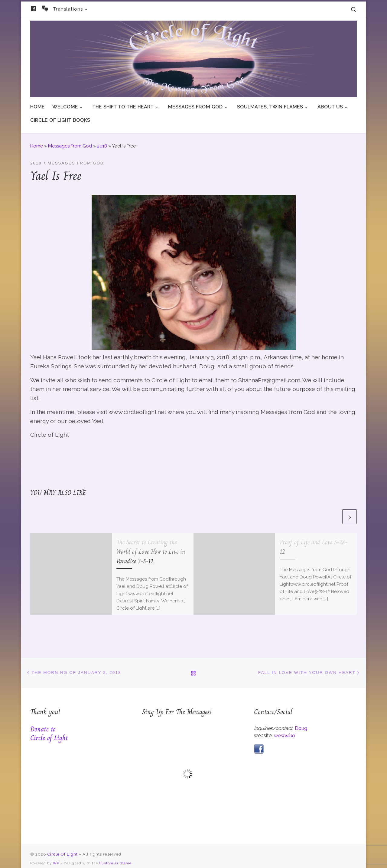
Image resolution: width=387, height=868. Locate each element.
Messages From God (70, 140)
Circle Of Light (63, 848)
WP (56, 857)
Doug (301, 722)
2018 (102, 140)
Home (37, 140)
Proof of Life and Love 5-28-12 (314, 541)
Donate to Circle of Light (49, 728)
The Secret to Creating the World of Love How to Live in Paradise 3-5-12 (151, 546)
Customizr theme (115, 857)
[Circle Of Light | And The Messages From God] (193, 58)
